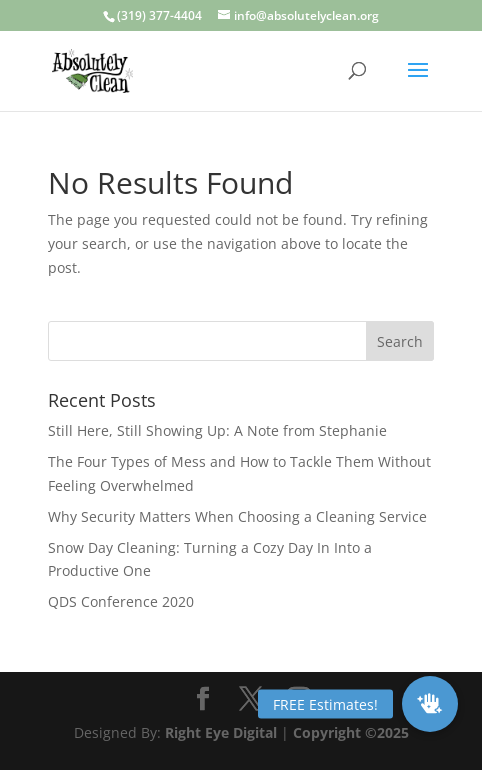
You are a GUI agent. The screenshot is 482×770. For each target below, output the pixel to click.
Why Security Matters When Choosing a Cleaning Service (237, 516)
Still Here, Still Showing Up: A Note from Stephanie (217, 430)
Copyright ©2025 (351, 732)
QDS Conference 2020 (121, 601)
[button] (430, 704)
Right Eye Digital (221, 732)
